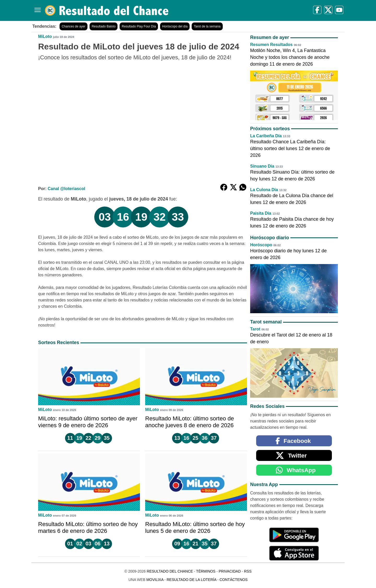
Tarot (255, 329)
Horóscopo (261, 245)
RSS (248, 571)
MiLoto (45, 36)
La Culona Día (264, 190)
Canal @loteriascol (66, 189)
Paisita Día (261, 213)
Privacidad (230, 571)
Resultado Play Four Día (139, 26)
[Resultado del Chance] (107, 10)
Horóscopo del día (175, 26)
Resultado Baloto (104, 26)
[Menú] (37, 8)
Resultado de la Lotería (191, 580)
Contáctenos (234, 580)
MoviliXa (155, 580)
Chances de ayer (74, 26)
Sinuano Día (262, 166)
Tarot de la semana (207, 26)
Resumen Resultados (271, 45)
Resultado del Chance (170, 571)
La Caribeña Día (266, 136)
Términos (206, 571)
